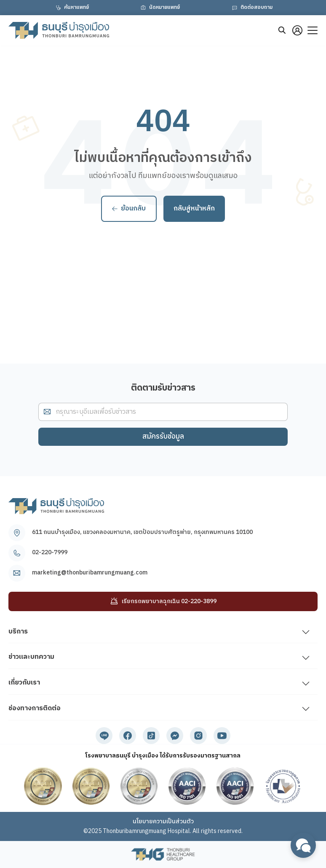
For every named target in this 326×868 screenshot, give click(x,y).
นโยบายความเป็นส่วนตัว (163, 821)
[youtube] (222, 736)
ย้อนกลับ (129, 209)
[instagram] (198, 736)
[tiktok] (151, 736)
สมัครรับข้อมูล (163, 437)
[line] (104, 736)
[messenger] (175, 736)
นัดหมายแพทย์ (159, 8)
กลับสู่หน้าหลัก (194, 209)
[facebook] (128, 736)
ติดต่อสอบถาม (251, 8)
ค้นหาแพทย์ (71, 8)
